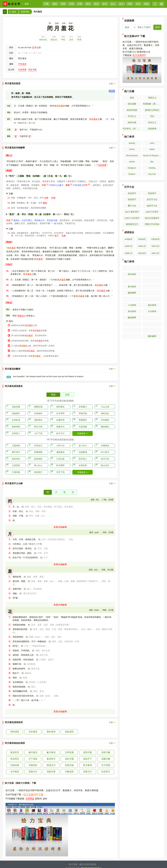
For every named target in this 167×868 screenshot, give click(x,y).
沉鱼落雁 (22, 70)
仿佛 (46, 194)
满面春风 (60, 449)
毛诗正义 (152, 122)
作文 (138, 4)
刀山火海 (105, 403)
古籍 (80, 4)
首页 (13, 12)
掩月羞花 (33, 749)
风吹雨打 (38, 469)
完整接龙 (83, 430)
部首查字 (152, 193)
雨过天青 (38, 423)
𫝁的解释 (132, 324)
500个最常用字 (132, 212)
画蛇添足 (105, 410)
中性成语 (22, 64)
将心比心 (38, 462)
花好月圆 (69, 755)
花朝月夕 (33, 768)
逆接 (67, 391)
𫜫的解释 (152, 268)
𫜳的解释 (132, 299)
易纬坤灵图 (132, 110)
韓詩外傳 (132, 122)
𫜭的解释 (152, 274)
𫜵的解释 (132, 305)
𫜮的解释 (132, 280)
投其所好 (16, 455)
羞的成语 (51, 728)
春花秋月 (51, 755)
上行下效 (38, 430)
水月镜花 (15, 768)
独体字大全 (152, 206)
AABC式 (129, 246)
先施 (64, 232)
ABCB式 (142, 253)
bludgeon (132, 168)
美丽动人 (22, 312)
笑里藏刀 (83, 403)
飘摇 (45, 199)
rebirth (132, 162)
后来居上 (16, 430)
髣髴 (44, 182)
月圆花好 (33, 762)
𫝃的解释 (132, 330)
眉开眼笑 (60, 403)
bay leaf (152, 174)
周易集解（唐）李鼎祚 (152, 104)
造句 (105, 4)
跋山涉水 (105, 462)
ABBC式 (129, 253)
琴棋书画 (83, 410)
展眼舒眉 (38, 403)
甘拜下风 (60, 469)
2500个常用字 (152, 212)
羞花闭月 (15, 749)
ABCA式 (155, 246)
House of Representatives (152, 155)
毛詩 (152, 116)
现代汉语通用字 (152, 218)
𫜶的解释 (152, 305)
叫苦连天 (38, 442)
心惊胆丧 (16, 462)
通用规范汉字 (132, 224)
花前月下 (88, 755)
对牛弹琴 (60, 410)
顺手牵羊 (16, 449)
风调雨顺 (38, 449)
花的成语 (69, 728)
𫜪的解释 (132, 268)
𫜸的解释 (152, 311)
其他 (146, 4)
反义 (121, 4)
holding (152, 168)
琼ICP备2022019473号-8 (91, 864)
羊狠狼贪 (105, 442)
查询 (157, 27)
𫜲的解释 (152, 293)
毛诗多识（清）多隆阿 (132, 129)
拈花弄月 (106, 768)
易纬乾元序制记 (152, 110)
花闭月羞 (88, 749)
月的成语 (33, 728)
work (152, 143)
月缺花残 (15, 762)
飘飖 (68, 182)
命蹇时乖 (60, 416)
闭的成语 (15, 728)
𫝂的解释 (152, 324)
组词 (96, 4)
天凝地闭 (16, 442)
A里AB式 (155, 239)
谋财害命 (38, 416)
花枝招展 (16, 403)
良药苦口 (83, 455)
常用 (79, 40)
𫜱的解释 (152, 287)
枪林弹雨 (16, 423)
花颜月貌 (106, 755)
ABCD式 (43, 40)
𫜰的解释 (132, 287)
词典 (63, 4)
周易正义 (152, 98)
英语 (88, 4)
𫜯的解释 (152, 280)
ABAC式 (142, 246)
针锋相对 (38, 410)
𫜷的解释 (132, 311)
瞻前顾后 (105, 423)
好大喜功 (105, 449)
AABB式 (129, 239)
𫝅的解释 (132, 336)
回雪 (85, 182)
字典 (46, 4)
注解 (11, 190)
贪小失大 (83, 442)
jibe (152, 162)
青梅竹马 (60, 423)
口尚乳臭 (60, 455)
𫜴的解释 (152, 299)
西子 (57, 232)
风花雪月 (15, 755)
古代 (71, 40)
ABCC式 (155, 253)
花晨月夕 (88, 768)
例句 (11, 318)
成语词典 (25, 12)
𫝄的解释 (152, 330)
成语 (27, 4)
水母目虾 (83, 462)
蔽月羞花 (51, 749)
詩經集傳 (152, 129)
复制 (112, 88)
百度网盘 (30, 795)
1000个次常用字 (132, 218)
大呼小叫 (60, 442)
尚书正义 (132, 116)
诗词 (71, 4)
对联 (130, 4)
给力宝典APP (139, 55)
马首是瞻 (83, 423)
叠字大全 (132, 206)
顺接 (53, 391)
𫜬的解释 (132, 274)
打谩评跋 (16, 469)
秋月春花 (88, 762)
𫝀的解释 (152, 318)
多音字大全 (152, 199)
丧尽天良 (105, 455)
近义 (113, 4)
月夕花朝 (106, 762)
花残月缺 (69, 762)
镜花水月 (51, 762)
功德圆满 (83, 449)
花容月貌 (32, 70)
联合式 (54, 40)
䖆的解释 (132, 317)
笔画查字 (132, 199)
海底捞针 (16, 410)
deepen (132, 174)
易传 (132, 98)
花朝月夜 (51, 768)
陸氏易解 (132, 104)
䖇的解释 (152, 336)
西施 (8, 217)
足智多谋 (16, 416)
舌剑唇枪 (105, 416)
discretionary (132, 155)
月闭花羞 (69, 749)
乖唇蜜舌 (83, 416)
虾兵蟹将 (60, 462)
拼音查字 (132, 193)
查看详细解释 (60, 524)
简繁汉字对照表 (152, 224)
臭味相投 (38, 455)
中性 (63, 40)
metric (132, 149)
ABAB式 (142, 239)
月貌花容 (69, 768)
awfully (132, 143)
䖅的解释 (132, 293)
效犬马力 (60, 430)
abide (152, 149)
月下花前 (33, 755)
